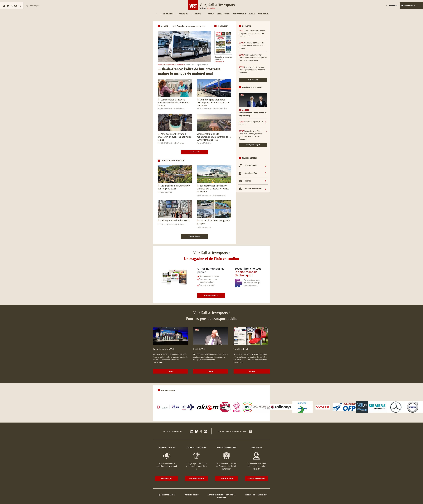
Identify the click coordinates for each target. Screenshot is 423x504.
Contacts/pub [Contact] (33, 6)
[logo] (168, 407)
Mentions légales (192, 495)
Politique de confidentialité (256, 495)
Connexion (392, 5)
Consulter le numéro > (223, 57)
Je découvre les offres (211, 295)
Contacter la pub (167, 479)
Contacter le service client (256, 479)
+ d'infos (170, 371)
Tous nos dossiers (195, 236)
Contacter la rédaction (197, 479)
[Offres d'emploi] (266, 165)
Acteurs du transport (253, 189)
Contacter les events (226, 479)
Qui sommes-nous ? (167, 495)
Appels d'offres (251, 173)
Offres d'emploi (251, 165)
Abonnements (408, 5)
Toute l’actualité (195, 152)
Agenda (248, 181)
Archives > (219, 60)
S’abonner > (219, 62)
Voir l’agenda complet (253, 145)
